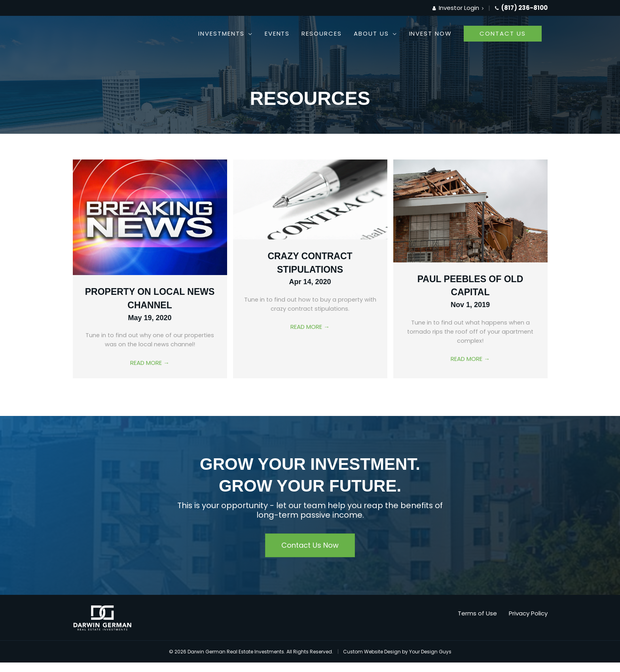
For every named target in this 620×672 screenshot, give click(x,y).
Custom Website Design (372, 652)
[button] (503, 34)
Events (277, 33)
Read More (150, 364)
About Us (371, 33)
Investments (221, 33)
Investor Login (458, 8)
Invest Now (431, 33)
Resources (322, 33)
